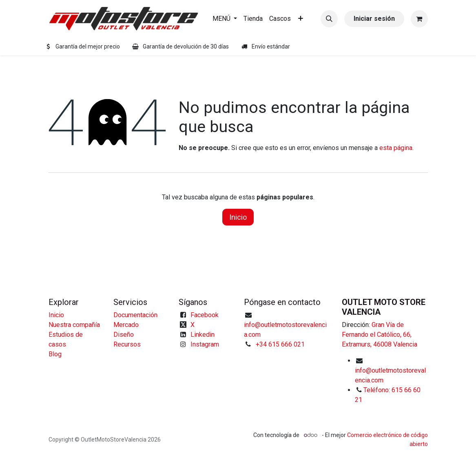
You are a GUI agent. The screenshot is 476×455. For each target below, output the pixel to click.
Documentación (135, 315)
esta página (396, 148)
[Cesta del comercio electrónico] (419, 19)
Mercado (126, 325)
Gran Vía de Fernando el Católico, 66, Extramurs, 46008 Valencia (380, 335)
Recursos (127, 344)
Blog (55, 354)
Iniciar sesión (374, 19)
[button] (329, 19)
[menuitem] (225, 19)
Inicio (238, 217)
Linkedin (203, 335)
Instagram (205, 344)
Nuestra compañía (74, 325)
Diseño (124, 335)
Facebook (205, 315)
